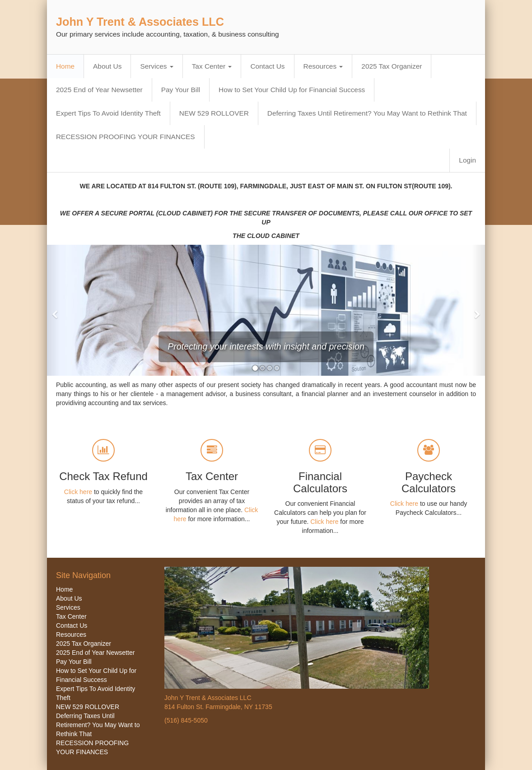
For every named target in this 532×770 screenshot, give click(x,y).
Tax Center (212, 66)
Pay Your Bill (181, 90)
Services (156, 66)
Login (467, 160)
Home (65, 66)
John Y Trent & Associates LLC (140, 22)
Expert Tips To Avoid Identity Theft (108, 113)
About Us (107, 66)
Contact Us (267, 66)
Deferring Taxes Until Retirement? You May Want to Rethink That (367, 113)
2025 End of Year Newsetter (99, 90)
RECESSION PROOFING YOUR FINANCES (126, 137)
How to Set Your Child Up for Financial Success (292, 90)
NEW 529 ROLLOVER (214, 113)
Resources (323, 66)
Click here (78, 492)
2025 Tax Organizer (392, 66)
